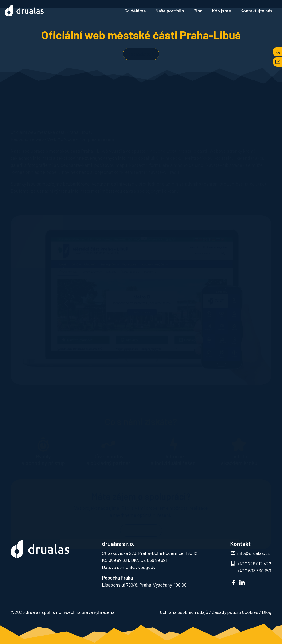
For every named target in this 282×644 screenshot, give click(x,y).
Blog (198, 11)
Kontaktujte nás (257, 11)
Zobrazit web (141, 54)
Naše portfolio (170, 11)
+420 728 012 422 (254, 564)
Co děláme (135, 11)
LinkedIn (242, 582)
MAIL (277, 62)
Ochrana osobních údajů (184, 612)
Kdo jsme (221, 11)
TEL (277, 52)
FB (234, 582)
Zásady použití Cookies (235, 612)
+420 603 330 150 (254, 571)
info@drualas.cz (253, 553)
